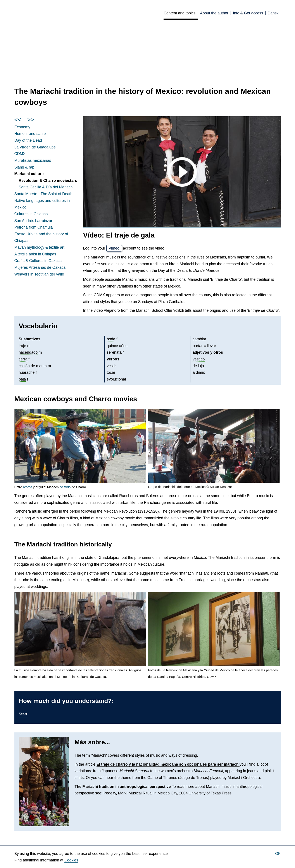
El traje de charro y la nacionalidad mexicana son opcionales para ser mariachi (168, 764)
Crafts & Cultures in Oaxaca (38, 261)
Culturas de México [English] (72, 13)
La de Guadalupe (35, 147)
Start (23, 714)
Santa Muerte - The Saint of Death (43, 194)
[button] (80, 446)
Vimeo (114, 248)
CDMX (20, 154)
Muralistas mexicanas (33, 160)
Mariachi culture (29, 174)
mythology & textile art (40, 247)
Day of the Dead (28, 140)
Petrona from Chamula (34, 227)
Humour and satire (30, 134)
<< (18, 120)
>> (31, 120)
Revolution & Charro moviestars (48, 181)
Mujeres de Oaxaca (40, 267)
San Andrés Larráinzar (33, 221)
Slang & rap (24, 167)
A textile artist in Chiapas (35, 254)
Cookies (71, 860)
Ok (278, 854)
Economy (22, 127)
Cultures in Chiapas (31, 214)
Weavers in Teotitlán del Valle (39, 274)
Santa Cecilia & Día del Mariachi (46, 187)
